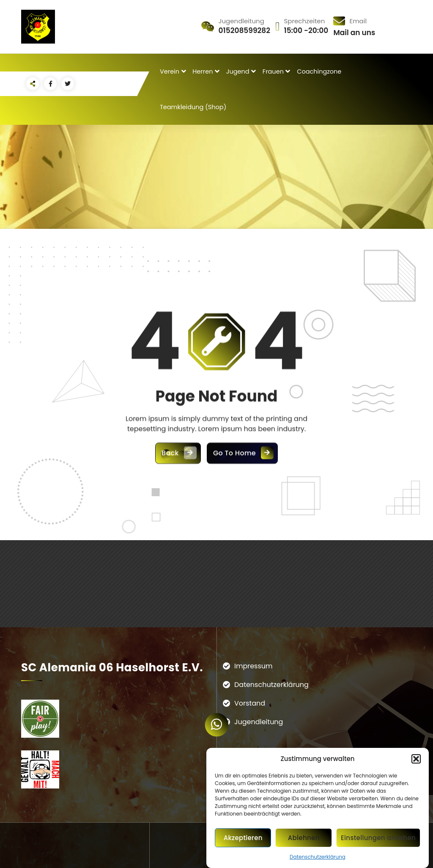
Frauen (273, 71)
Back (178, 540)
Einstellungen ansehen (378, 838)
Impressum (253, 666)
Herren (203, 71)
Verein (170, 71)
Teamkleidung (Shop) (193, 107)
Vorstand (250, 703)
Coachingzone (319, 71)
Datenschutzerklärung (318, 857)
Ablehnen (304, 838)
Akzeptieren (243, 838)
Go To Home (242, 540)
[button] (416, 759)
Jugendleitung (259, 722)
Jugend (238, 71)
